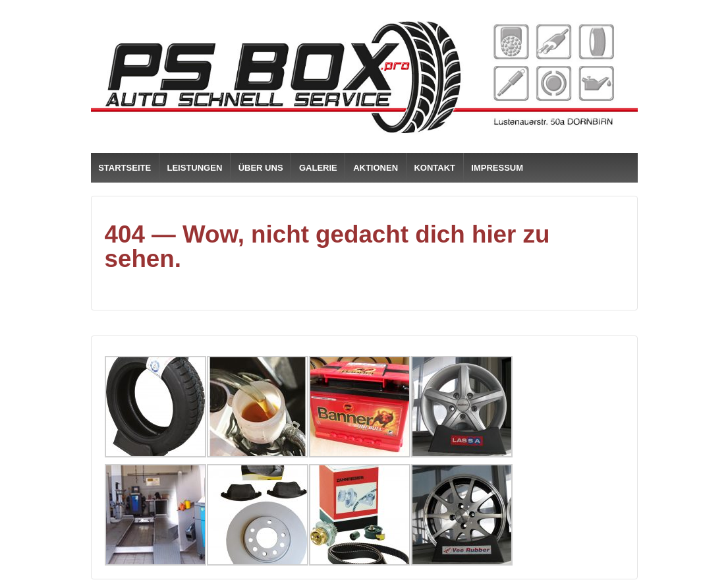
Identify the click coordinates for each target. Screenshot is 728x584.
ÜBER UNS (261, 168)
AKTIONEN (376, 168)
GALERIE (318, 168)
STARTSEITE (125, 168)
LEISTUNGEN (195, 168)
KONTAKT (434, 168)
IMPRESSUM (497, 168)
